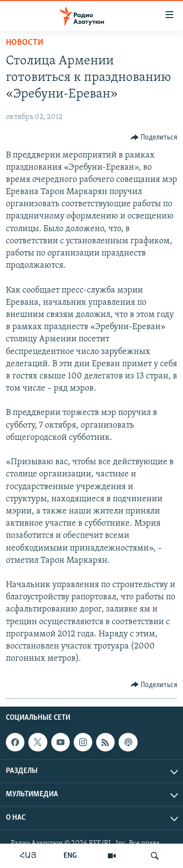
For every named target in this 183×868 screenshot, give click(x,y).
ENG (70, 856)
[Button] (154, 138)
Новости (25, 43)
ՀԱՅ (28, 856)
